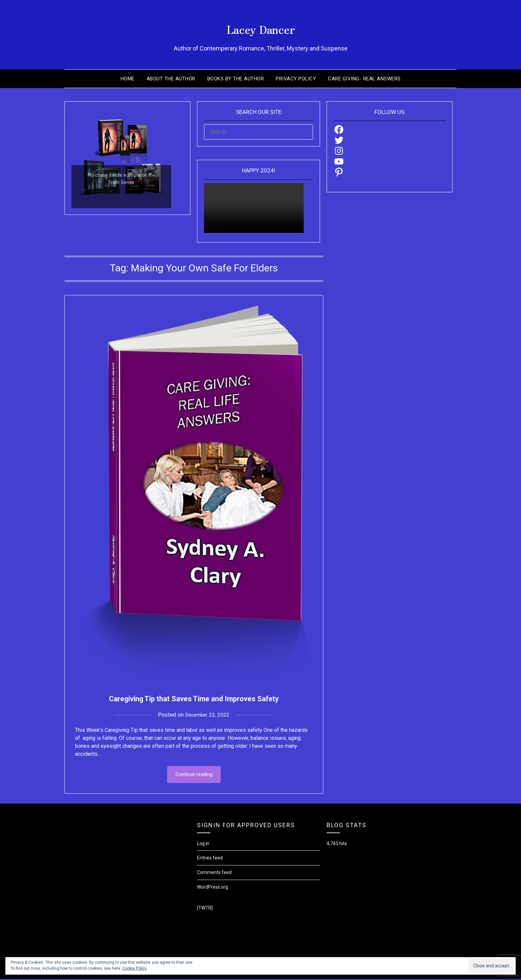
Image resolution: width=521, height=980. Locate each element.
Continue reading (194, 775)
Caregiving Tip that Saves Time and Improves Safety (194, 698)
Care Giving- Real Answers (364, 79)
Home (128, 79)
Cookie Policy (135, 968)
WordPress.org (212, 888)
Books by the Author (236, 79)
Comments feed (214, 873)
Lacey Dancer (261, 27)
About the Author (171, 79)
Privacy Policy (296, 79)
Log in (203, 844)
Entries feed (210, 859)
